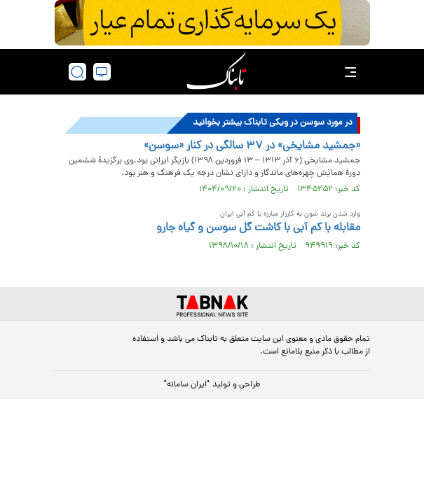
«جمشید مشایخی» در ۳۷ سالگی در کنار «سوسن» (252, 146)
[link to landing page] (217, 72)
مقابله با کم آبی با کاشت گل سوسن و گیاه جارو (258, 228)
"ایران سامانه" (187, 385)
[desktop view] (102, 72)
